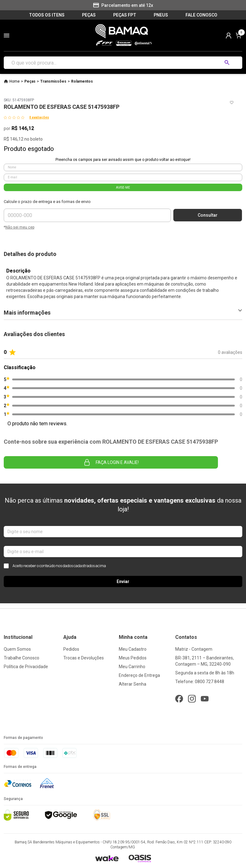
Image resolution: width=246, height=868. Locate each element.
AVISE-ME (123, 188)
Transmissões (53, 81)
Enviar (123, 581)
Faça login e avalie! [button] (111, 462)
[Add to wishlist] (232, 103)
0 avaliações (39, 117)
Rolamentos (82, 81)
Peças (30, 81)
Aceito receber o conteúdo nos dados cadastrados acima (55, 566)
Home (14, 81)
